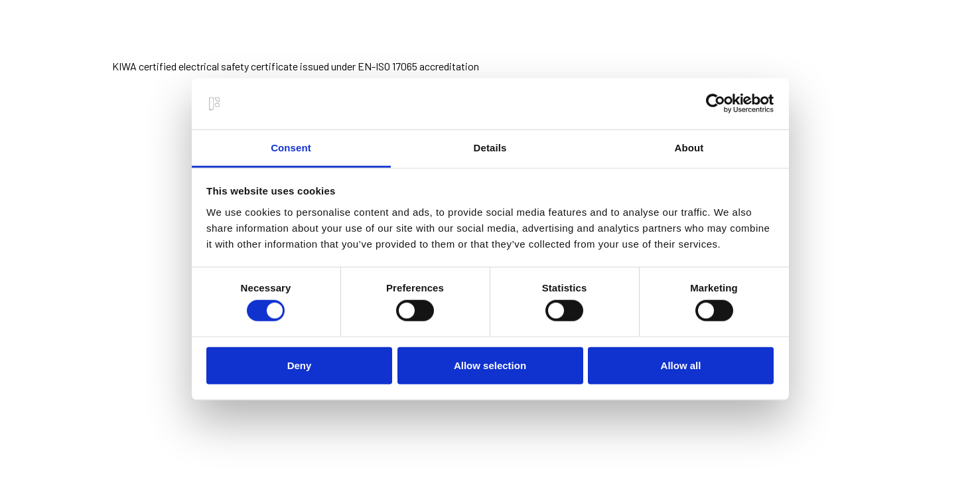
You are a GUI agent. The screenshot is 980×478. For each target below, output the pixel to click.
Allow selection (490, 365)
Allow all (681, 365)
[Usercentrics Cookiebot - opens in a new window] (716, 104)
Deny (300, 365)
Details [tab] (490, 148)
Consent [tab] (291, 148)
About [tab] (689, 148)
